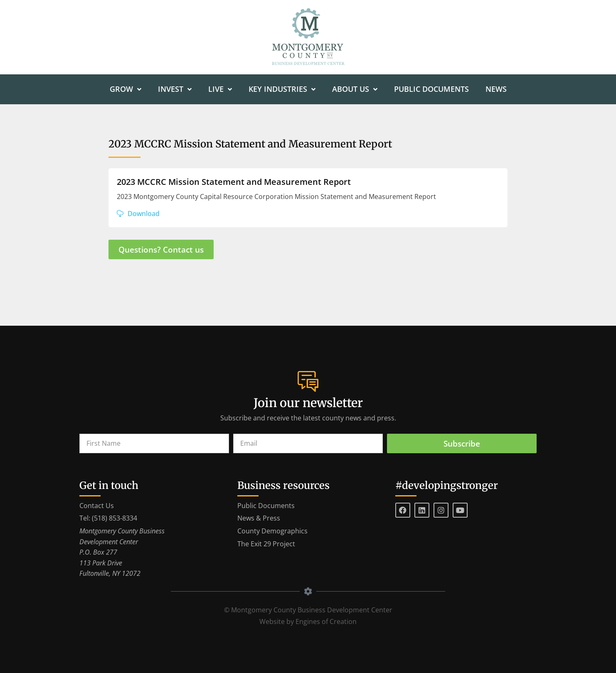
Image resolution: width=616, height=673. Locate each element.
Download (144, 214)
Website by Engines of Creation (308, 621)
